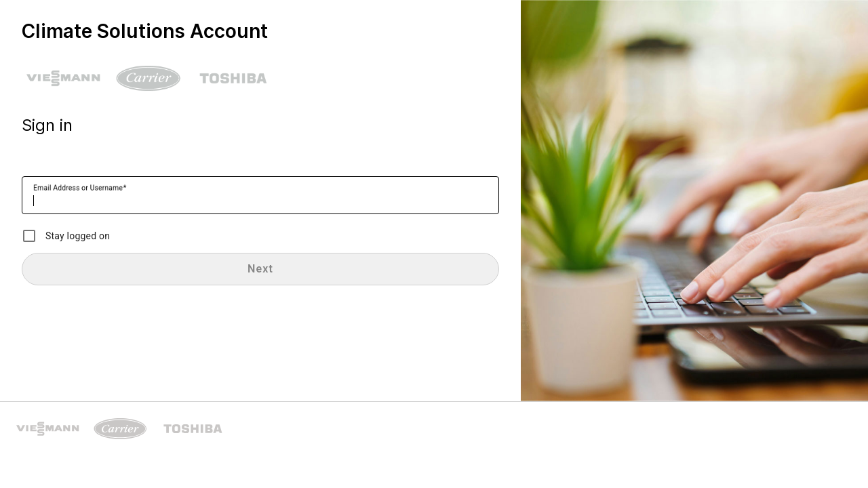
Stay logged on (78, 236)
